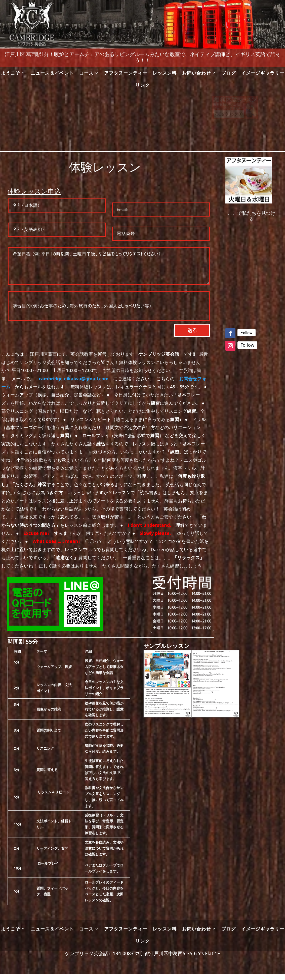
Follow (247, 333)
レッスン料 (165, 73)
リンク (142, 86)
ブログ (229, 73)
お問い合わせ (196, 73)
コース (86, 73)
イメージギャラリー (263, 73)
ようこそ (11, 73)
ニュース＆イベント (52, 73)
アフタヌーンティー (126, 73)
